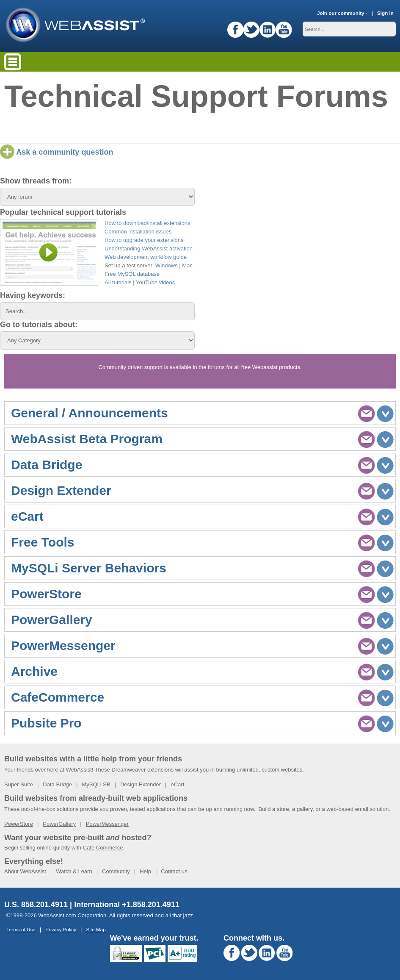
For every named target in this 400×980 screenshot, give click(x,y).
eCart (177, 784)
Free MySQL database (132, 274)
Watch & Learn (74, 871)
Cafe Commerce (103, 848)
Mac (187, 265)
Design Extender (141, 784)
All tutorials (118, 282)
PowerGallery (59, 824)
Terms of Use (21, 929)
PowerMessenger (107, 824)
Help (145, 871)
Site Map (96, 929)
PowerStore (19, 824)
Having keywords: (33, 295)
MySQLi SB (96, 784)
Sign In (385, 13)
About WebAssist (25, 871)
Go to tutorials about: (39, 325)
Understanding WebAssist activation (149, 248)
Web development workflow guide (146, 257)
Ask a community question (57, 152)
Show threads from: (36, 181)
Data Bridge (57, 784)
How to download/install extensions (147, 223)
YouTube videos (155, 282)
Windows (167, 265)
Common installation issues (138, 232)
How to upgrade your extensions (144, 240)
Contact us (174, 871)
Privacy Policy (61, 929)
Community (116, 871)
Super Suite (19, 784)
